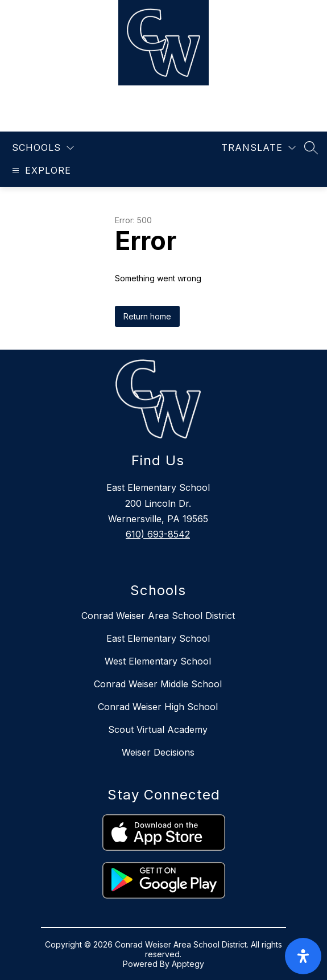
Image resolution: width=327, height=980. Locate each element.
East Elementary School (158, 638)
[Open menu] (40, 171)
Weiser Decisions (158, 752)
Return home (147, 316)
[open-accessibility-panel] (303, 956)
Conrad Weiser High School (158, 707)
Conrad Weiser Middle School (158, 684)
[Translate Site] (258, 148)
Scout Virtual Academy (158, 729)
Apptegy (188, 964)
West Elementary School (158, 661)
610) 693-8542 (158, 534)
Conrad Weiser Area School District (158, 616)
